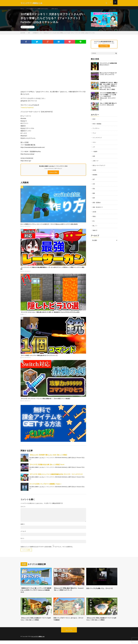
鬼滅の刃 (95, 231)
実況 (94, 190)
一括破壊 (95, 153)
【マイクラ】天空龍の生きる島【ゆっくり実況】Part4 (47, 466)
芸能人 (94, 217)
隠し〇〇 (24, 316)
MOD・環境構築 (97, 126)
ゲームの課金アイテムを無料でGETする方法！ (40, 9)
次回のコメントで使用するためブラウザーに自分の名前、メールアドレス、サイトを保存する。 (47, 549)
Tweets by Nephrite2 (27, 109)
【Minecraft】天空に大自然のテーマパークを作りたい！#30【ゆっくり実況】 (102, 622)
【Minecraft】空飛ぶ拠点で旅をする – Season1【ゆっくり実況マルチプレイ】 (68, 591)
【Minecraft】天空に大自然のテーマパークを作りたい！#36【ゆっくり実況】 (36, 622)
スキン (94, 144)
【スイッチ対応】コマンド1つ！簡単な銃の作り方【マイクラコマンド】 (39, 357)
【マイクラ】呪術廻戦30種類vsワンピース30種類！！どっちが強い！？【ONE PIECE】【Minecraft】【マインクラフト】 (108, 98)
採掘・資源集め (97, 204)
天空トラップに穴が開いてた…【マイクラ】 (101, 591)
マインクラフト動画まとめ (38, 640)
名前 (23, 526)
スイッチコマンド (26, 228)
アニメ (94, 135)
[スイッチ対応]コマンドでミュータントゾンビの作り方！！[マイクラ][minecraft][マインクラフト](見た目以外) (49, 226)
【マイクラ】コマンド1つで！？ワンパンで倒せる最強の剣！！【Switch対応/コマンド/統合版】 (46, 401)
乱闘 (94, 158)
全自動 (94, 172)
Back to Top (69, 634)
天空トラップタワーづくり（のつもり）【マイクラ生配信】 (68, 622)
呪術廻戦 (95, 176)
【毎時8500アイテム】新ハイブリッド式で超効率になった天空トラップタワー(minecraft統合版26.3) (35, 593)
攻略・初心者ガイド (98, 208)
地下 (94, 181)
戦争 (94, 199)
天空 (32, 29)
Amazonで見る (53, 174)
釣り (94, 222)
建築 (94, 194)
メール (23, 533)
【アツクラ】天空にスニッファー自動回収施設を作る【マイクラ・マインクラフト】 (56, 476)
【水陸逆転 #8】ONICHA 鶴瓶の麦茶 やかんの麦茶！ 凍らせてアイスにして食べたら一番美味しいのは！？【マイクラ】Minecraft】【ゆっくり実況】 (109, 88)
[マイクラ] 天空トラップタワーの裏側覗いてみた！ (45, 486)
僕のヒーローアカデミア (99, 167)
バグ (94, 149)
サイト (22, 540)
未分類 (94, 213)
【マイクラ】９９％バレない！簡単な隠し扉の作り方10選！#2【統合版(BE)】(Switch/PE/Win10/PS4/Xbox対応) (50, 314)
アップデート (96, 130)
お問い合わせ (59, 9)
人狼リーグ (96, 162)
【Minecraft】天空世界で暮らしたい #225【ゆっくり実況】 (48, 457)
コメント (23, 509)
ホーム (22, 9)
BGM (94, 121)
